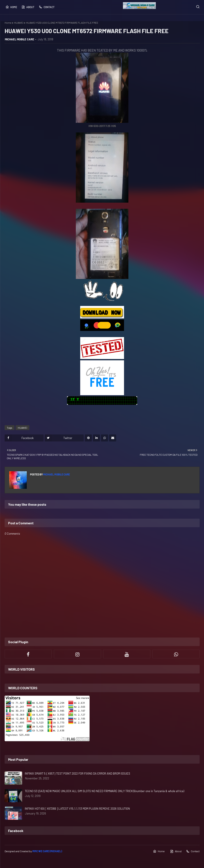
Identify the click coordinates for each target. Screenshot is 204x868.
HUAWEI (19, 23)
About (28, 7)
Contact (47, 7)
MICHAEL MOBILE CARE (20, 39)
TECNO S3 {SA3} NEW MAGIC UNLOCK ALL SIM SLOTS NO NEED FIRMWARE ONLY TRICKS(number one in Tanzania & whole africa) (104, 791)
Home (11, 7)
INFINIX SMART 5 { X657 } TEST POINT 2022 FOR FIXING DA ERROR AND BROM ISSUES (77, 773)
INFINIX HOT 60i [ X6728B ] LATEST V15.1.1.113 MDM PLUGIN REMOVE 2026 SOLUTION (77, 809)
